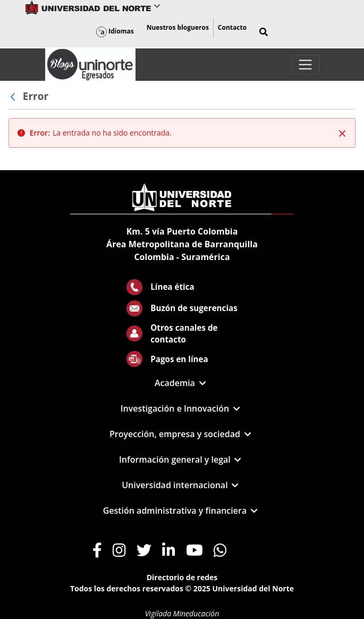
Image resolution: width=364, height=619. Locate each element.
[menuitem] (178, 28)
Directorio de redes (182, 577)
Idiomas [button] (115, 31)
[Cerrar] (342, 133)
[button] (264, 32)
